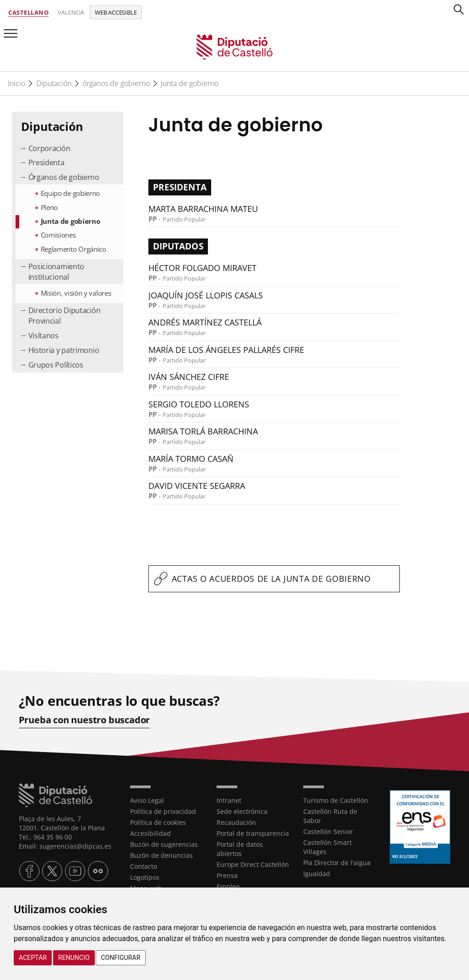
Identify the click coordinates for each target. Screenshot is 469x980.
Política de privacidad (163, 811)
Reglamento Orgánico (74, 249)
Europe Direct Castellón (253, 864)
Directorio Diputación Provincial (65, 316)
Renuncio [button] (74, 958)
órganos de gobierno (116, 83)
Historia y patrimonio (64, 350)
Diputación (54, 83)
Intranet (229, 800)
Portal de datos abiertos (240, 849)
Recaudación (236, 822)
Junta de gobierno (190, 83)
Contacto (144, 866)
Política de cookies (158, 822)
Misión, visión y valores (76, 293)
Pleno (49, 207)
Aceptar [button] (33, 958)
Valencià (71, 12)
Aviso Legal (147, 800)
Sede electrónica (242, 811)
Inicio (16, 83)
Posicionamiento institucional (57, 272)
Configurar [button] (120, 958)
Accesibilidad (150, 833)
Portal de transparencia (253, 833)
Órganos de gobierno (64, 177)
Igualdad (317, 874)
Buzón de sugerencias (164, 844)
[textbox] (274, 579)
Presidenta (46, 162)
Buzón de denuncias (161, 855)
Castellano (28, 12)
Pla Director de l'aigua (337, 863)
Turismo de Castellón (336, 800)
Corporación (49, 148)
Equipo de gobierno (71, 193)
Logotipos (145, 877)
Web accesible (116, 12)
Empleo (228, 886)
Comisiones (58, 235)
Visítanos (44, 336)
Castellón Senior (328, 831)
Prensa (227, 875)
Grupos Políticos (56, 365)
